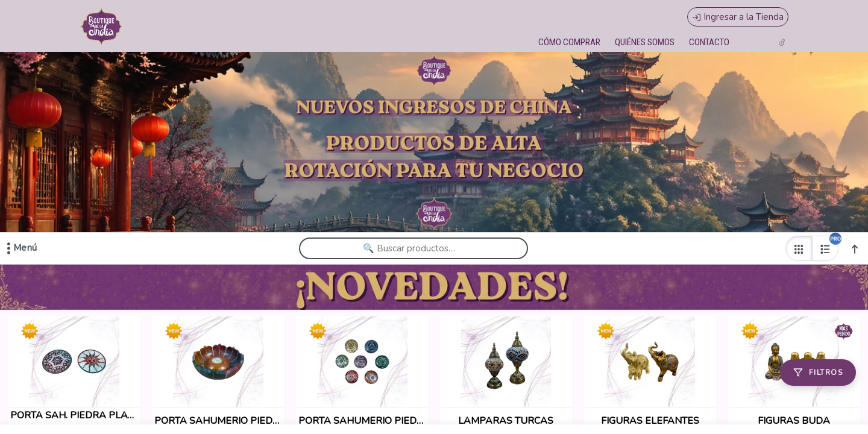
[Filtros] (818, 373)
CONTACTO (709, 42)
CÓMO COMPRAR (569, 42)
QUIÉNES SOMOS (645, 42)
